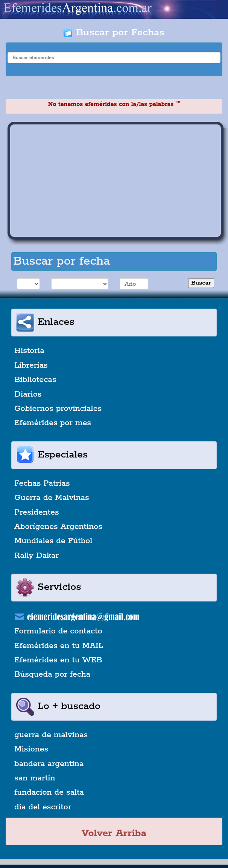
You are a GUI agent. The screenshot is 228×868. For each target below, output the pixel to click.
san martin (35, 778)
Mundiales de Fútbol (53, 541)
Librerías (31, 365)
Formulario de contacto (58, 631)
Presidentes (37, 512)
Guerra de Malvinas (52, 498)
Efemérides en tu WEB (58, 660)
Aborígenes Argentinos (58, 527)
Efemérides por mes (53, 423)
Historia (29, 351)
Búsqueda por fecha (52, 674)
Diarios (28, 394)
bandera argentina (49, 764)
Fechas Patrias (42, 483)
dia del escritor (43, 807)
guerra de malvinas (51, 735)
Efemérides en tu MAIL (59, 646)
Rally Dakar (36, 556)
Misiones (31, 749)
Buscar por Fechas (114, 33)
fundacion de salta (49, 792)
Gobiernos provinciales (58, 409)
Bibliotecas (35, 380)
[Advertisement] (116, 181)
